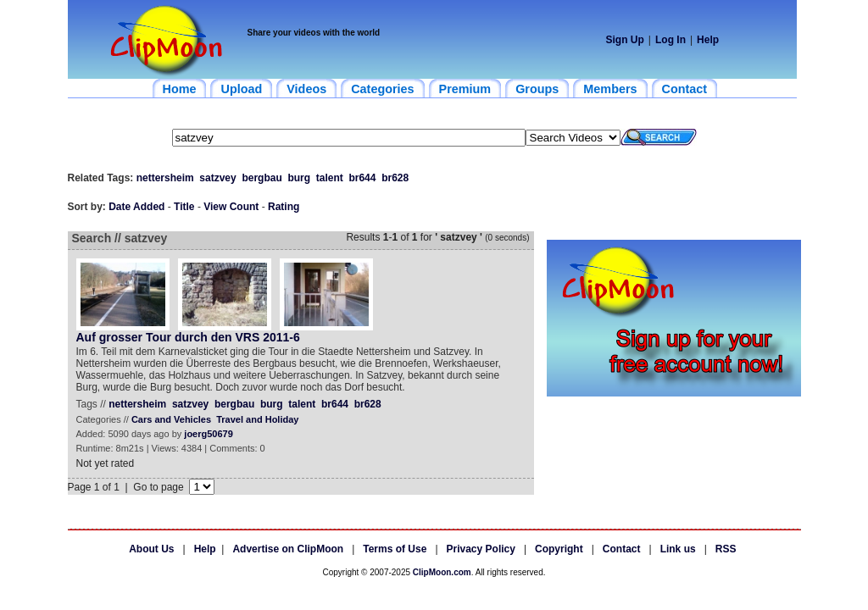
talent (330, 178)
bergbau (262, 178)
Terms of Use (395, 549)
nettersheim (165, 178)
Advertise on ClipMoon (288, 549)
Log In (670, 40)
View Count (231, 207)
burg (299, 178)
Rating (284, 207)
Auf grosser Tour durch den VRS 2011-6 (188, 337)
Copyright (559, 549)
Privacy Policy (481, 549)
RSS (726, 549)
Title (184, 207)
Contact (622, 549)
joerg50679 (208, 434)
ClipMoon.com (442, 572)
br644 (362, 178)
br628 (395, 178)
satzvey (217, 178)
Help (708, 40)
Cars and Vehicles (171, 419)
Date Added (136, 207)
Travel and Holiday (257, 419)
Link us (678, 549)
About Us (151, 549)
